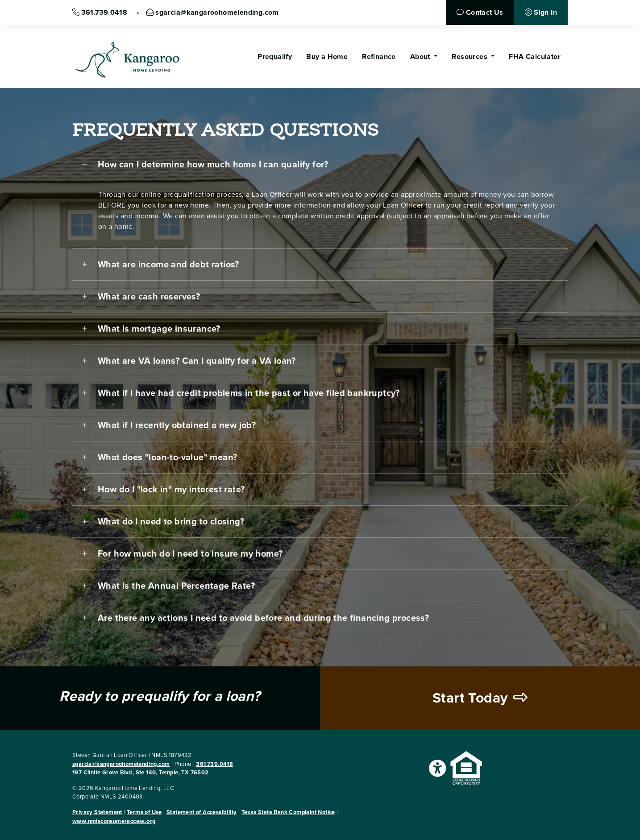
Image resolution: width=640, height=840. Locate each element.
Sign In (541, 12)
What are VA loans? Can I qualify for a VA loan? (197, 361)
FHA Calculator (535, 57)
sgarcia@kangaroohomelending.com (213, 12)
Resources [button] (470, 57)
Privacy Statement (97, 812)
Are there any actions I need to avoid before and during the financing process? (263, 618)
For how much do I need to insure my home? (190, 554)
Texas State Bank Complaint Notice (288, 812)
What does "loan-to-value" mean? (167, 457)
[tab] (320, 165)
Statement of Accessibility (202, 812)
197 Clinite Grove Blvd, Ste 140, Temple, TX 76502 (141, 773)
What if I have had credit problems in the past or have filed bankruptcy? (249, 393)
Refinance (379, 57)
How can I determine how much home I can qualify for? (213, 165)
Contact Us (480, 12)
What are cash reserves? (149, 297)
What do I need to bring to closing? (171, 522)
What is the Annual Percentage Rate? (176, 586)
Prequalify (275, 57)
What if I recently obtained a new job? (177, 425)
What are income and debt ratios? (168, 265)
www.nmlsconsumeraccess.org (114, 821)
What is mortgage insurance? (159, 329)
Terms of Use (144, 812)
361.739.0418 (101, 12)
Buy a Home (327, 57)
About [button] (421, 57)
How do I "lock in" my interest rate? (171, 490)
